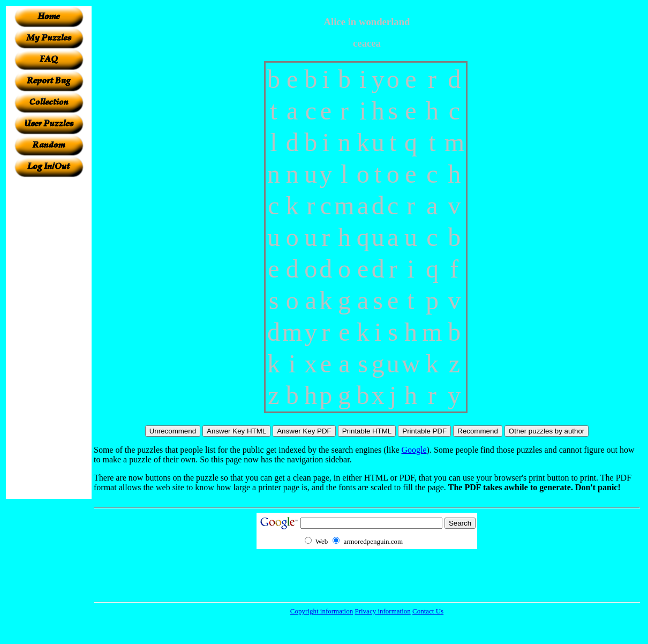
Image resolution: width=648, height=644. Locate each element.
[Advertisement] (49, 338)
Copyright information (322, 611)
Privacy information (382, 611)
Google (414, 450)
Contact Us (428, 611)
